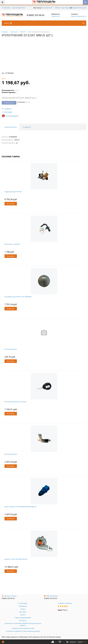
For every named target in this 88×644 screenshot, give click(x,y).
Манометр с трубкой (12, 244)
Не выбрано (47, 8)
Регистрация (82, 8)
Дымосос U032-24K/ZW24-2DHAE (16, 559)
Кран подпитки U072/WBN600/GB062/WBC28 (20, 507)
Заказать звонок (9, 596)
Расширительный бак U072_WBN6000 (18, 297)
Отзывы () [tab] (27, 127)
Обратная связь (51, 596)
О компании (6, 8)
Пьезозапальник (11, 454)
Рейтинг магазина (65, 603)
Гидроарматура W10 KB (13, 192)
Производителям (19, 8)
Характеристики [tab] (11, 127)
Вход (74, 8)
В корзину (11, 204)
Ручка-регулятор (11, 349)
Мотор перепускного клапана (15, 402)
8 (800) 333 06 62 (36, 15)
